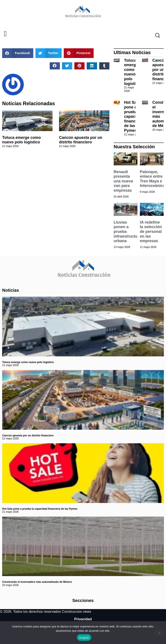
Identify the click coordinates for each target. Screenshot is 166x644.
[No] (159, 632)
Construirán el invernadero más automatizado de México (37, 582)
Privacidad (83, 619)
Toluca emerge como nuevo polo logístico (22, 140)
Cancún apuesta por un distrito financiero (81, 140)
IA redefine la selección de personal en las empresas (151, 232)
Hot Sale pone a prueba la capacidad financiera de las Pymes (134, 116)
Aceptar (84, 638)
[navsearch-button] (156, 36)
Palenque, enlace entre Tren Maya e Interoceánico (152, 179)
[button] (5, 34)
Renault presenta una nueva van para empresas (123, 181)
